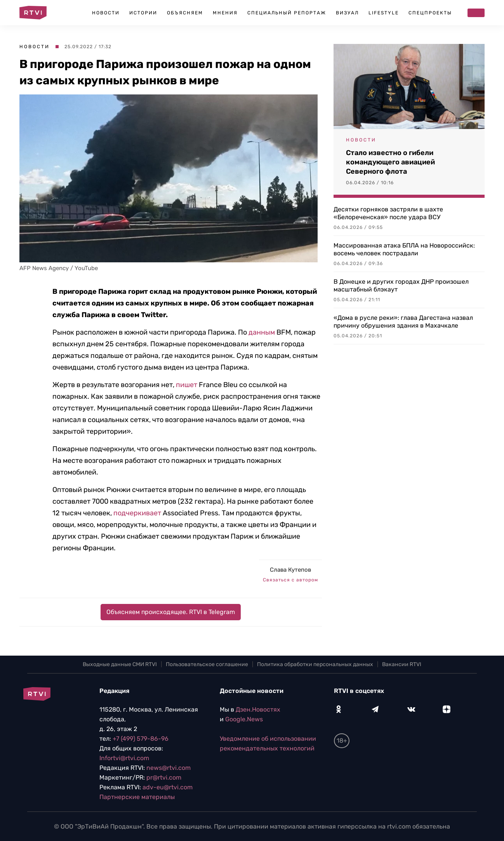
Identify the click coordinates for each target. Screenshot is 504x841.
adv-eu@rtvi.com (168, 787)
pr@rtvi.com (164, 777)
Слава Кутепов (290, 570)
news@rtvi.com (169, 768)
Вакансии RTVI (402, 664)
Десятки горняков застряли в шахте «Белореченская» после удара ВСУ (388, 213)
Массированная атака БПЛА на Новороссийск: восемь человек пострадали (404, 249)
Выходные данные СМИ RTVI (120, 664)
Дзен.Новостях (258, 709)
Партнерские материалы (137, 797)
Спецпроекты (430, 13)
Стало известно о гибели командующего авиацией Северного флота (390, 162)
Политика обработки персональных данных (315, 664)
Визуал (347, 13)
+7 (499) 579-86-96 (141, 739)
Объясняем (185, 13)
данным (262, 332)
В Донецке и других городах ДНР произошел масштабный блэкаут (401, 285)
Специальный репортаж (287, 13)
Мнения (225, 13)
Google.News (244, 719)
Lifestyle (384, 13)
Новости (106, 13)
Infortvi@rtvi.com (124, 758)
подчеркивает (137, 513)
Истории (143, 13)
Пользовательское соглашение (207, 664)
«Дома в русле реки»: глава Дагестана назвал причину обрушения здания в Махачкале (403, 322)
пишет (187, 385)
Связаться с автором (290, 580)
